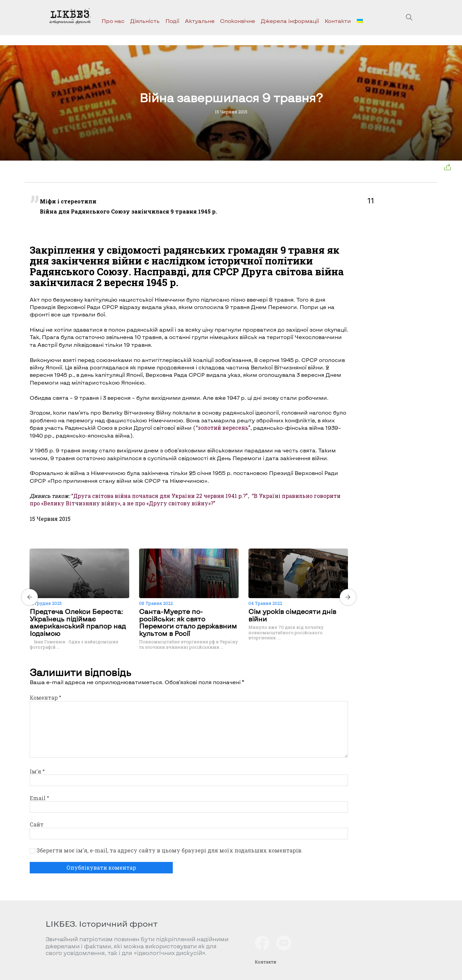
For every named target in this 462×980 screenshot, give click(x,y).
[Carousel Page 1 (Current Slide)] (187, 547)
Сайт (37, 824)
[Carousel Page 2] (191, 547)
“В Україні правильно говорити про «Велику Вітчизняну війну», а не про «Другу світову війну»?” (185, 499)
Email (39, 798)
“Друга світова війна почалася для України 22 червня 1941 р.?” (159, 496)
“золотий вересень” (223, 428)
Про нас (113, 21)
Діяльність (145, 21)
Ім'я (37, 771)
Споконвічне (238, 21)
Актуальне (200, 21)
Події (172, 21)
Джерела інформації (290, 21)
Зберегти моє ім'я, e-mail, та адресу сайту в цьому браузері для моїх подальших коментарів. (170, 850)
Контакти (338, 21)
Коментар (45, 697)
